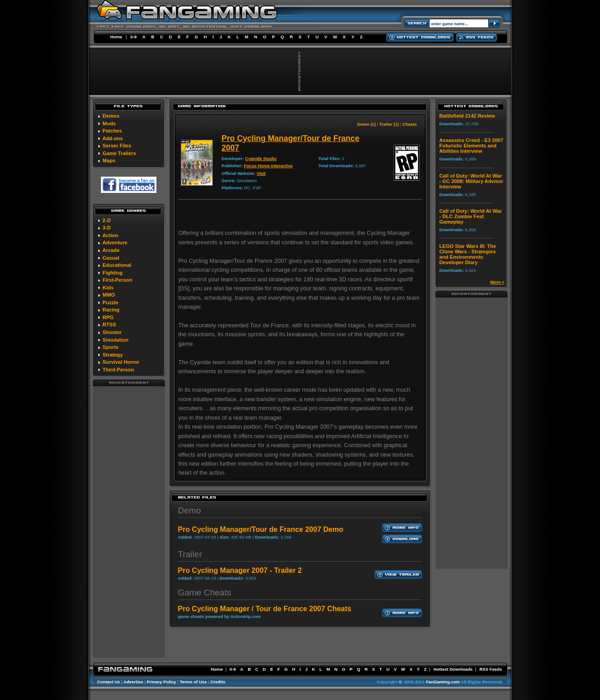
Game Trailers (119, 153)
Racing (111, 310)
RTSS (110, 325)
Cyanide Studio (261, 158)
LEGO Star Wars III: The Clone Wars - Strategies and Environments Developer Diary (468, 254)
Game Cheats (205, 592)
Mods (109, 124)
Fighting (113, 273)
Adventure (115, 242)
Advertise (133, 682)
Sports (111, 347)
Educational (117, 265)
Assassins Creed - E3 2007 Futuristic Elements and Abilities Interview (472, 146)
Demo (190, 510)
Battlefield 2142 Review (467, 116)
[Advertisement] (129, 522)
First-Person (118, 280)
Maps (109, 160)
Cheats (410, 124)
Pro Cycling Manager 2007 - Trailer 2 (240, 570)
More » (497, 282)
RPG (108, 317)
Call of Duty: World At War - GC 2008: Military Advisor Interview (472, 181)
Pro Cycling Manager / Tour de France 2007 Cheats (265, 609)
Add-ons (112, 138)
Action (110, 235)
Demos (111, 116)
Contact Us (109, 682)
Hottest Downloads (453, 669)
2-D (107, 220)
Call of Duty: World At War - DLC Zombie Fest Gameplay (471, 216)
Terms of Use (193, 682)
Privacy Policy (162, 682)
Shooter (112, 332)
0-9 (133, 37)
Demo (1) (367, 124)
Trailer (190, 554)
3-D (107, 228)
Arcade (111, 250)
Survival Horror (121, 362)
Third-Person (119, 370)
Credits (218, 682)
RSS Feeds (490, 669)
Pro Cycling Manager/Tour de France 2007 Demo (261, 529)
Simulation (116, 340)
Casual (111, 258)
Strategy (113, 355)
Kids (108, 288)
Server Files (117, 146)
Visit (261, 173)
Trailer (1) (389, 124)
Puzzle (111, 302)
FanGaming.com (443, 682)
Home (117, 37)
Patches (112, 131)
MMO (109, 295)
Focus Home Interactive (268, 166)
